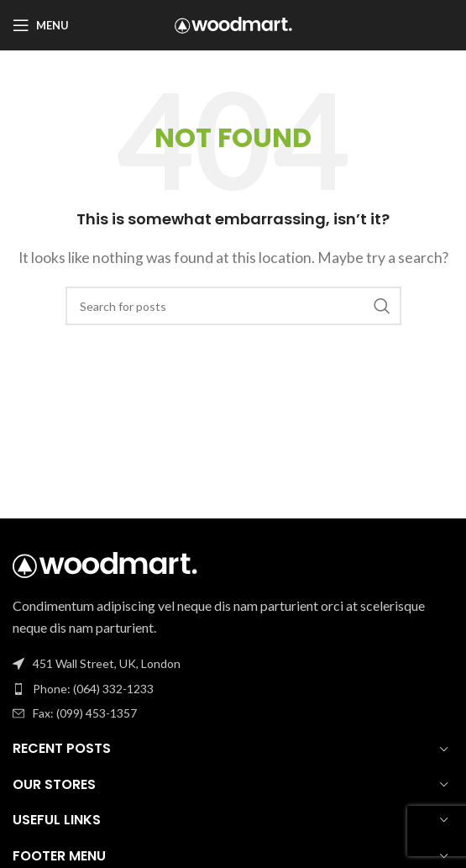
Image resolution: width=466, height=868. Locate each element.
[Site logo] (233, 23)
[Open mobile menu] (41, 25)
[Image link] (105, 563)
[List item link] (233, 689)
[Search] (233, 306)
